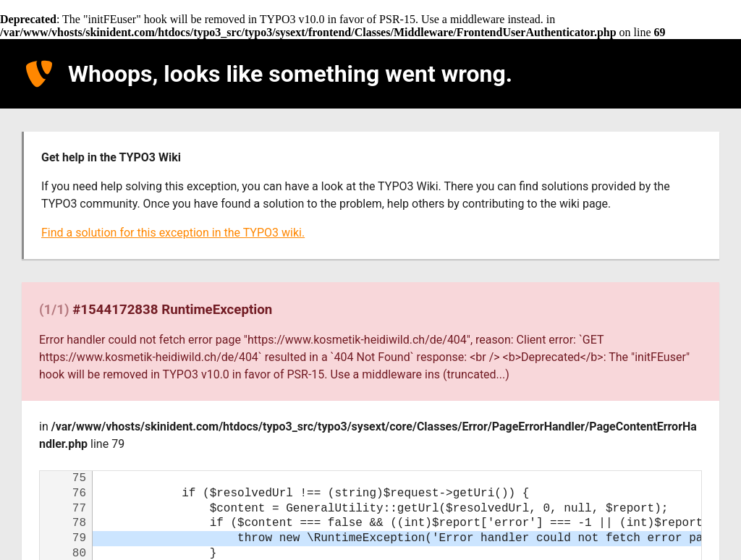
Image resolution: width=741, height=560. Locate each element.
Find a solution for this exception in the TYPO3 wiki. (173, 233)
